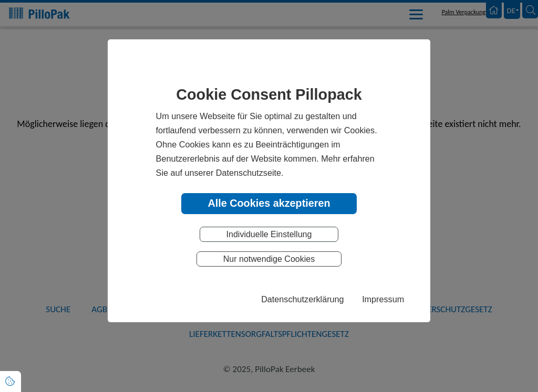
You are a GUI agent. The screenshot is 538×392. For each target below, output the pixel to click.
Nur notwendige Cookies (269, 259)
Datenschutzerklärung (302, 299)
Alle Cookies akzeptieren (269, 203)
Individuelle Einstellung (269, 234)
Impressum (383, 299)
